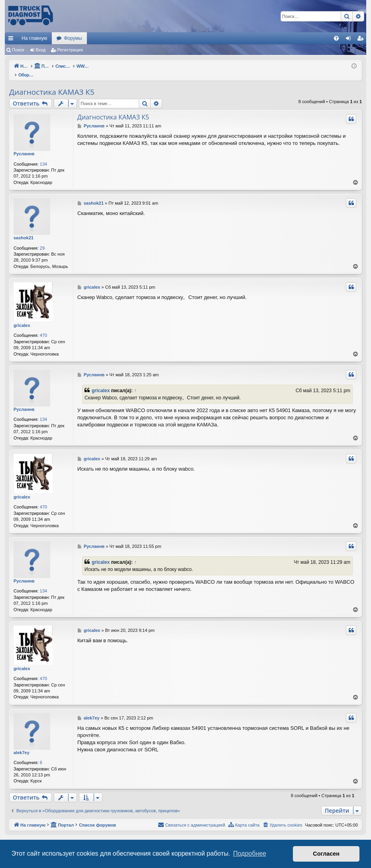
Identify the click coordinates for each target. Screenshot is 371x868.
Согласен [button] (326, 854)
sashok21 (24, 229)
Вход (41, 50)
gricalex (22, 317)
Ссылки (12, 40)
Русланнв (24, 145)
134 (43, 156)
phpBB (172, 834)
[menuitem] (336, 38)
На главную (34, 38)
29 (42, 240)
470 (43, 327)
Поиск (18, 50)
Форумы (73, 38)
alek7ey (22, 744)
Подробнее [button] (250, 853)
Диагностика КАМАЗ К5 (52, 84)
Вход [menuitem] (350, 40)
